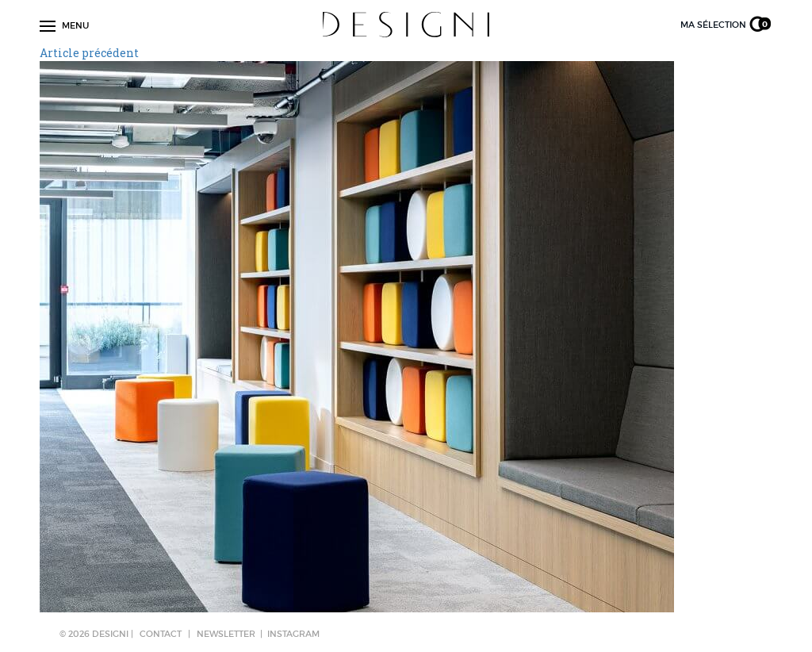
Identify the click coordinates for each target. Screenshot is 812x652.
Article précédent (89, 53)
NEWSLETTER (226, 634)
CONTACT (161, 634)
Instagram (293, 634)
